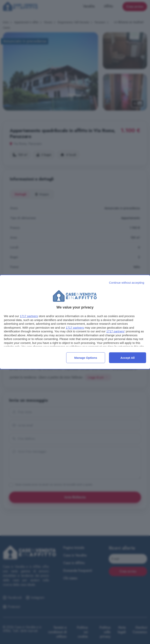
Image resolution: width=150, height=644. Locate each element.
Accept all (128, 358)
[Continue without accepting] (127, 283)
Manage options (86, 358)
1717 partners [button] (29, 316)
